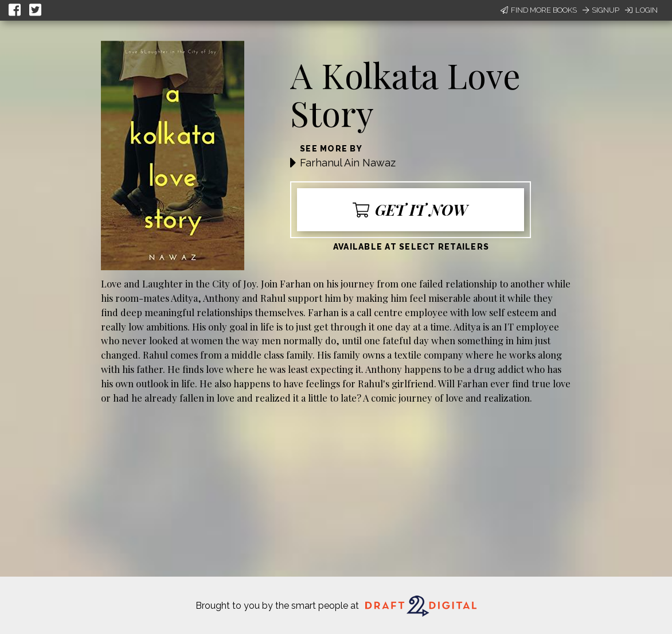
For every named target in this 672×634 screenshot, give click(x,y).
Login (641, 10)
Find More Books (539, 10)
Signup (601, 10)
